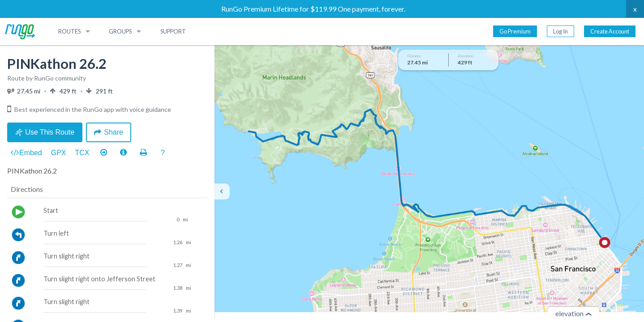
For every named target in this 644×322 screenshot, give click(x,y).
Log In (560, 31)
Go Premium (515, 31)
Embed (26, 153)
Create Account (610, 31)
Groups (120, 31)
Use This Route (45, 132)
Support (173, 31)
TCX (82, 153)
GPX (59, 153)
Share (109, 132)
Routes (69, 31)
